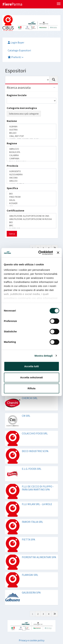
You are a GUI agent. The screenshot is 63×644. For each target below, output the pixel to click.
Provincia (12, 166)
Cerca (12, 234)
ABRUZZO (32, 149)
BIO (32, 194)
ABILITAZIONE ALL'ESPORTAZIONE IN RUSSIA (32, 219)
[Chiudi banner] (58, 253)
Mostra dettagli (44, 356)
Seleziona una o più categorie (24, 114)
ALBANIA (32, 127)
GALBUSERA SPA (31, 592)
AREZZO (32, 181)
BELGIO (32, 133)
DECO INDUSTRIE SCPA (35, 451)
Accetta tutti (32, 366)
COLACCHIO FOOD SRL (35, 433)
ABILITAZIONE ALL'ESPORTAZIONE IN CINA (32, 216)
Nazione (12, 121)
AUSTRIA (32, 130)
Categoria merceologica (22, 108)
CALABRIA (32, 155)
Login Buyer (16, 42)
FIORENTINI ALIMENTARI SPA (39, 557)
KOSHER (32, 203)
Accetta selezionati (32, 377)
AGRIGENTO (32, 171)
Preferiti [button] (16, 57)
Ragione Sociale (17, 95)
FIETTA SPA (28, 539)
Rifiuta (32, 388)
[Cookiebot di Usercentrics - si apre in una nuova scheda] (40, 253)
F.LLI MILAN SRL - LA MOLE (37, 504)
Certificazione (15, 210)
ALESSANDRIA (32, 175)
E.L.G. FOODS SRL (32, 469)
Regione (12, 143)
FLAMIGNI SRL (30, 575)
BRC (32, 226)
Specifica (12, 188)
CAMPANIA (32, 159)
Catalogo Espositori (19, 50)
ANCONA (32, 178)
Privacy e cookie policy (32, 640)
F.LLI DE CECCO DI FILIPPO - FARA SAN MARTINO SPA (38, 488)
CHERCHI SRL (30, 398)
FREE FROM (32, 197)
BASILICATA (32, 152)
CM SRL (26, 416)
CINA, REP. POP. (32, 136)
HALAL (32, 200)
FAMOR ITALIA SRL (32, 522)
